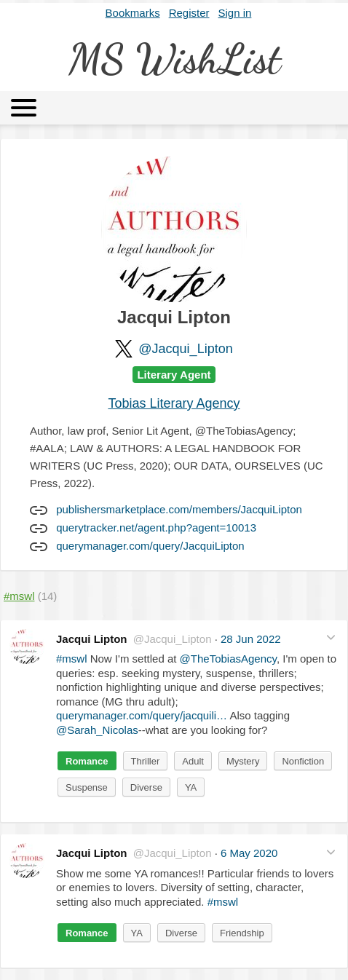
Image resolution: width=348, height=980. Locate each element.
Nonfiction (303, 761)
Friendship (242, 933)
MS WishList (174, 59)
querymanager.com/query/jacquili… (142, 715)
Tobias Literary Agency (174, 403)
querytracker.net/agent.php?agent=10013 (156, 527)
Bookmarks (133, 13)
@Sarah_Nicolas (97, 730)
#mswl (72, 659)
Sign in (235, 13)
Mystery (243, 761)
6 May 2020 (249, 853)
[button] (331, 637)
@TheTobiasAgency (228, 659)
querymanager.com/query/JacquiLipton (150, 546)
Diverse (146, 787)
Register (189, 13)
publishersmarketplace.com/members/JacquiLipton (179, 509)
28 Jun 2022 (251, 639)
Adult (193, 761)
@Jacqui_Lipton (185, 349)
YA (191, 787)
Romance (87, 761)
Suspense (87, 787)
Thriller (146, 761)
